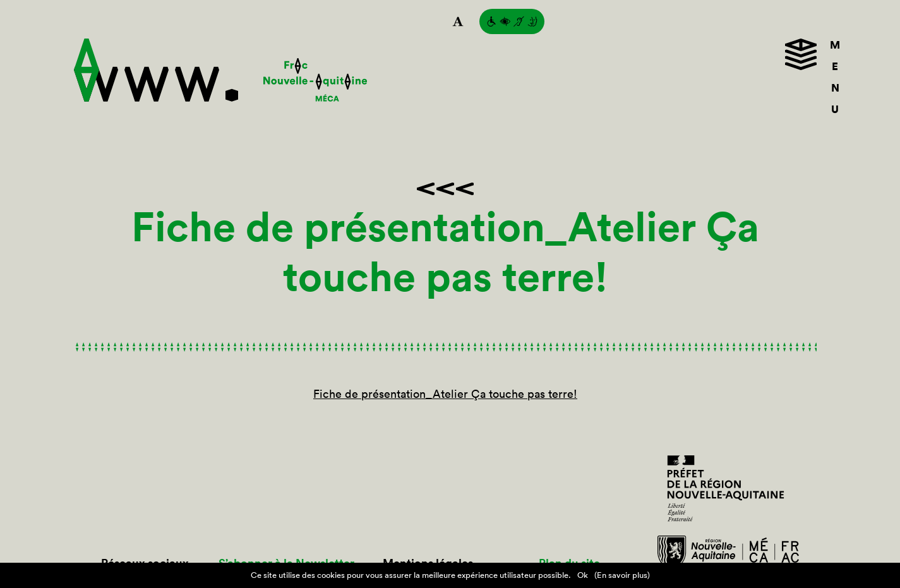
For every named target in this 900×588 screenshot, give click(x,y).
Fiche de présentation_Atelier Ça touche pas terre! (445, 394)
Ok (583, 575)
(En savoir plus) (622, 575)
